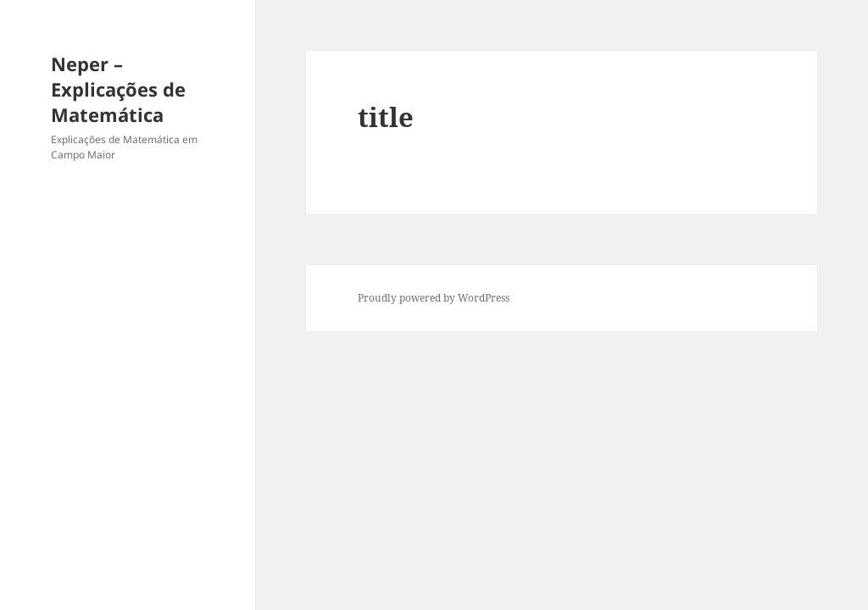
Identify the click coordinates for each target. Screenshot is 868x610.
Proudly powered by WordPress (434, 298)
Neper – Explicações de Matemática (118, 89)
